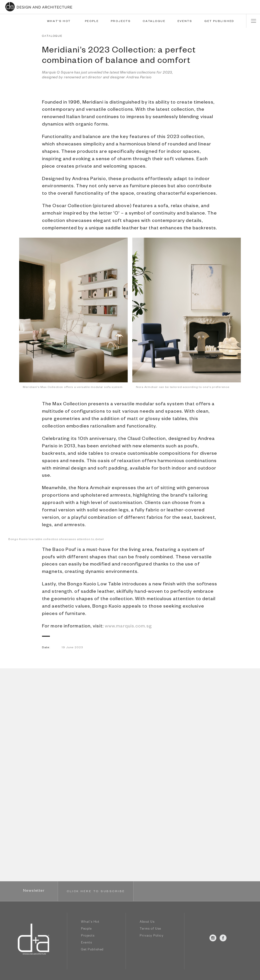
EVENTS (185, 22)
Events (86, 943)
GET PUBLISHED (219, 22)
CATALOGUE (154, 22)
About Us (147, 922)
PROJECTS (121, 22)
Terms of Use (150, 929)
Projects (88, 936)
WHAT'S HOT (59, 22)
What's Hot (90, 922)
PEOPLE (92, 22)
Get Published (92, 950)
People (86, 929)
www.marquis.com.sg (128, 627)
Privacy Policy (152, 936)
